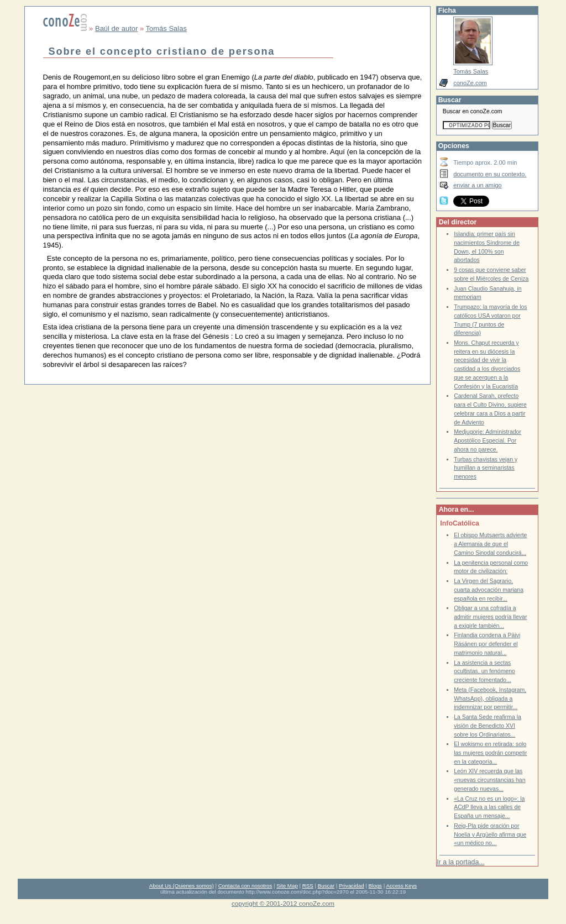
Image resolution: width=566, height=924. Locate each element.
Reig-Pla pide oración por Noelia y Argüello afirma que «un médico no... (490, 834)
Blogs (375, 886)
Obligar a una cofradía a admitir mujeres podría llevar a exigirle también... (490, 617)
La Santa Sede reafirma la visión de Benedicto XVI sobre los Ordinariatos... (488, 726)
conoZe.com (470, 83)
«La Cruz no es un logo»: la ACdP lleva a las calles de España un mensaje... (489, 807)
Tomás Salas (166, 28)
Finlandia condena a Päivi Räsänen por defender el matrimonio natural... (487, 644)
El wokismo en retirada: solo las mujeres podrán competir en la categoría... (490, 753)
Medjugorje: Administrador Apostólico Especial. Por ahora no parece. (488, 440)
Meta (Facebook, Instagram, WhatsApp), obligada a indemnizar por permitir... (490, 699)
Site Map (287, 886)
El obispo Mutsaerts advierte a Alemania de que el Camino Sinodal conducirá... (490, 544)
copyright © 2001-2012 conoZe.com (283, 903)
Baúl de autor (116, 28)
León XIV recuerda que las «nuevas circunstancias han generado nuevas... (489, 780)
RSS (308, 886)
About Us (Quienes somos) (182, 886)
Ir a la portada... (460, 862)
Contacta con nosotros (245, 886)
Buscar (326, 886)
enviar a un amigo (478, 185)
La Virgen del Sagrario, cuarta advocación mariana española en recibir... (489, 590)
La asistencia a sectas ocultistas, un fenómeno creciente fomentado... (484, 671)
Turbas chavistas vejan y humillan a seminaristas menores (486, 468)
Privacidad (352, 886)
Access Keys (401, 886)
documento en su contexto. (490, 174)
